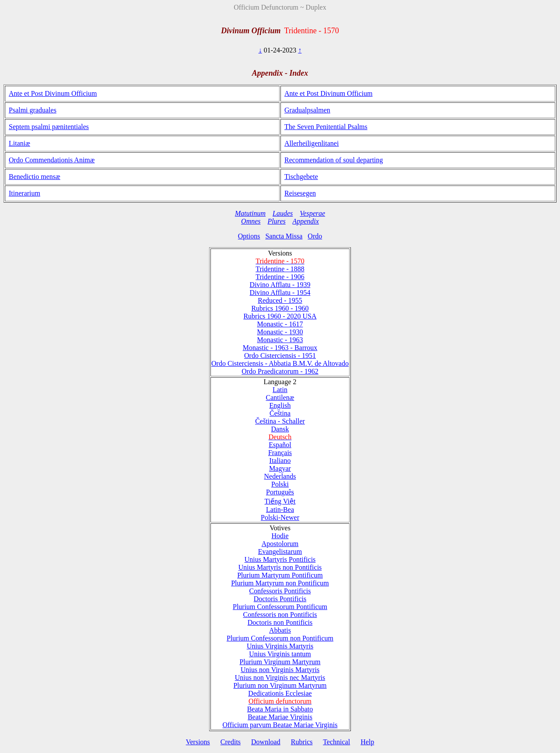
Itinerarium (24, 193)
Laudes (283, 213)
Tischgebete (301, 177)
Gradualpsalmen (307, 110)
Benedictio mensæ (35, 177)
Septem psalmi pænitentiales (49, 127)
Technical (336, 742)
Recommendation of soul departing (334, 160)
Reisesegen (300, 193)
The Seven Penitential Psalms (326, 127)
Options (249, 236)
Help (367, 742)
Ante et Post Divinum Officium (53, 93)
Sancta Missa (284, 236)
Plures (277, 221)
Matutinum (250, 213)
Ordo (315, 236)
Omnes (251, 221)
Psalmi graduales (33, 110)
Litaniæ (19, 143)
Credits (231, 742)
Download (266, 742)
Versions (198, 742)
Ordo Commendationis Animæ (52, 160)
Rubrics (302, 742)
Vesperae (312, 213)
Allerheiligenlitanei (311, 143)
